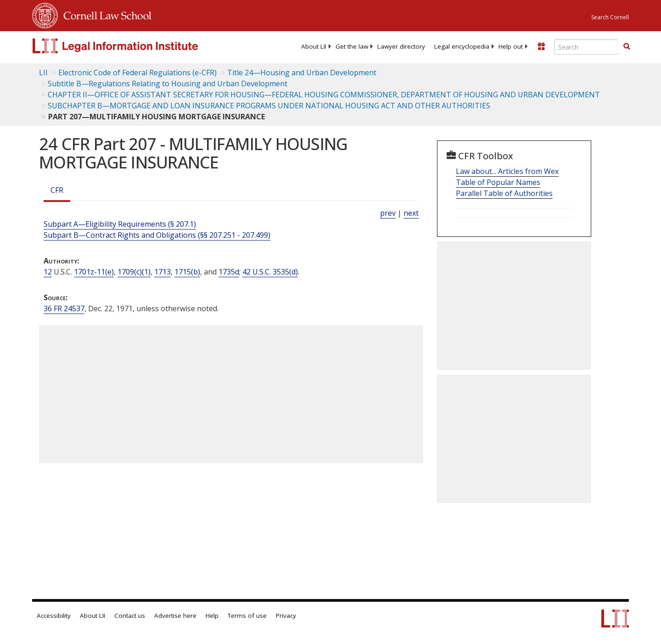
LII (43, 73)
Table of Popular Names (498, 182)
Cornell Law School (105, 14)
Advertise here (175, 616)
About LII (314, 46)
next (411, 213)
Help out (511, 46)
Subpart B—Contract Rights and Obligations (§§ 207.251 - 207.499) (157, 235)
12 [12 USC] (48, 272)
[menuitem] (314, 46)
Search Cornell (610, 17)
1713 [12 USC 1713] (162, 272)
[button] (627, 46)
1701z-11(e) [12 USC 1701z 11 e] (94, 272)
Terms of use (247, 616)
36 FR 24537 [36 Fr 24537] (64, 308)
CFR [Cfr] (57, 190)
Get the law (352, 46)
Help (212, 616)
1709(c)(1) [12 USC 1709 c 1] (134, 272)
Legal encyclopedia (462, 46)
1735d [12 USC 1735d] (229, 272)
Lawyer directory (401, 46)
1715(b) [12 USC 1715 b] (187, 272)
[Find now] (627, 47)
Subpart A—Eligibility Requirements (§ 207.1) (120, 224)
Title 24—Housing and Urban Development (302, 73)
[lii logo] (135, 46)
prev (388, 213)
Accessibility (54, 616)
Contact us (130, 616)
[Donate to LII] (541, 46)
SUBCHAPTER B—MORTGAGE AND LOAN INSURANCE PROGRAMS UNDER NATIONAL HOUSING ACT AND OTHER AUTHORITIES (269, 106)
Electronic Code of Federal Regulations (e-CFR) (137, 73)
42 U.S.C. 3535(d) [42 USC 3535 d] (270, 272)
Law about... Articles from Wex (507, 171)
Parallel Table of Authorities (504, 193)
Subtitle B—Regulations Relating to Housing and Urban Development (168, 84)
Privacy (286, 616)
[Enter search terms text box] (586, 47)
